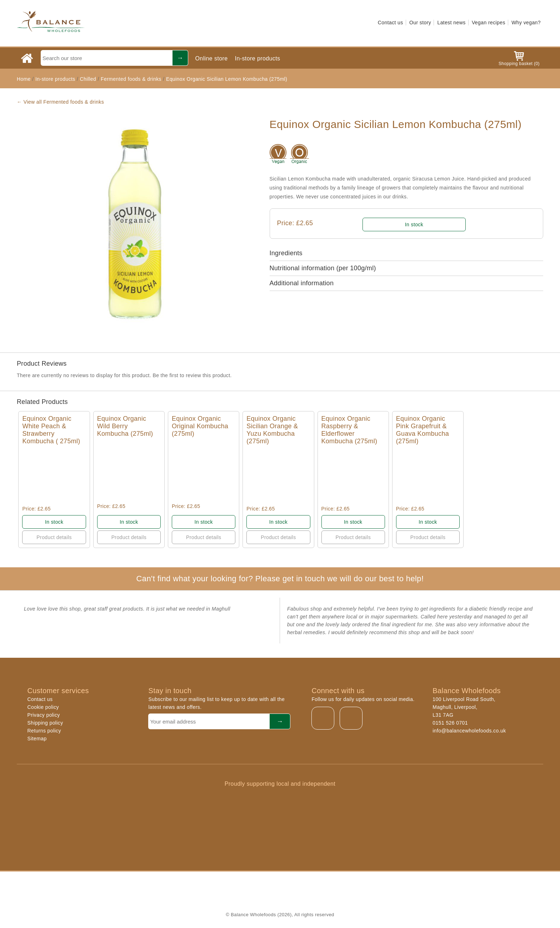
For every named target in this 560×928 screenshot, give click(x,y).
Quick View (54, 475)
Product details (54, 537)
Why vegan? (526, 23)
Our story (420, 23)
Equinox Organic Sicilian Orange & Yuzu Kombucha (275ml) (272, 430)
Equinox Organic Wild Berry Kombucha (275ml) (125, 426)
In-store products (258, 58)
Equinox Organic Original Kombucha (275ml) (200, 426)
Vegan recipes (489, 23)
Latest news (451, 23)
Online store (212, 58)
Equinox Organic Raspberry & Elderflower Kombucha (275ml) (349, 430)
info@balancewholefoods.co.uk (469, 731)
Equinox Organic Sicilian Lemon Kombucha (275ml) (227, 79)
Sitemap (37, 739)
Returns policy (44, 731)
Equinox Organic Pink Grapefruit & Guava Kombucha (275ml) (422, 430)
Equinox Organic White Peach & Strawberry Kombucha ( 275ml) (51, 430)
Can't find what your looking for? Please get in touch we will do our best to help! (280, 579)
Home (24, 79)
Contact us (391, 23)
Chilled (88, 79)
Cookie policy (43, 707)
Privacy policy (44, 715)
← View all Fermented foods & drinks (60, 102)
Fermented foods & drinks (131, 79)
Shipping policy (45, 723)
